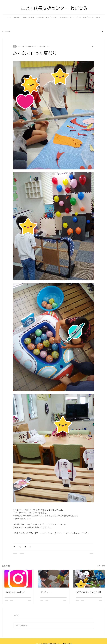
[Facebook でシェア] (14, 547)
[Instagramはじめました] (18, 579)
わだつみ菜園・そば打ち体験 (89, 592)
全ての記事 (6, 31)
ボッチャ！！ (46, 592)
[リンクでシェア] (30, 547)
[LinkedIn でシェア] (25, 547)
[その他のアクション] (93, 46)
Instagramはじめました (15, 592)
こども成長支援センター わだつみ (54, 8)
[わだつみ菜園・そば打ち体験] (89, 579)
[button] (102, 31)
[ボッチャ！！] (54, 579)
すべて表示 (101, 566)
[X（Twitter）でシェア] (19, 547)
